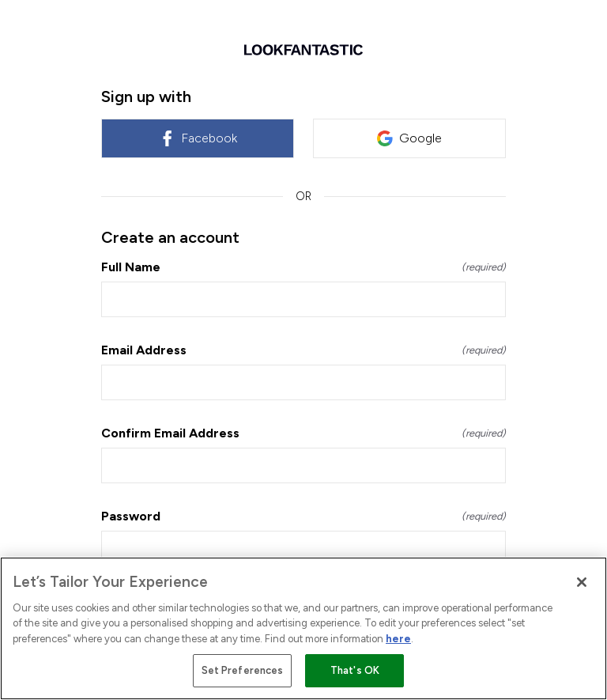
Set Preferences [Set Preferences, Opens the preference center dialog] (243, 670)
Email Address (303, 350)
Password (303, 516)
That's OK (355, 670)
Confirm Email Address (303, 433)
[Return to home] (303, 50)
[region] (303, 628)
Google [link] (409, 138)
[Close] (582, 582)
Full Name (303, 267)
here (398, 639)
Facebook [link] (198, 138)
